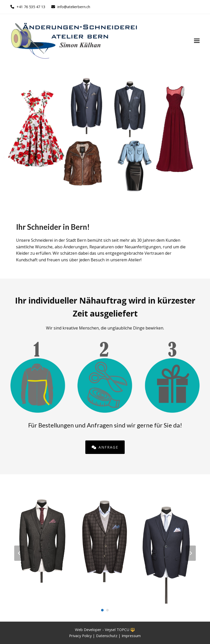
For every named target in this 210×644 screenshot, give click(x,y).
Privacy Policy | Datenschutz (94, 636)
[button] (197, 41)
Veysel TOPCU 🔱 (120, 629)
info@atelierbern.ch (74, 7)
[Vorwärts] (191, 553)
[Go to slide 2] (107, 610)
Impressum (131, 636)
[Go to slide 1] (102, 610)
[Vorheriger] (19, 553)
